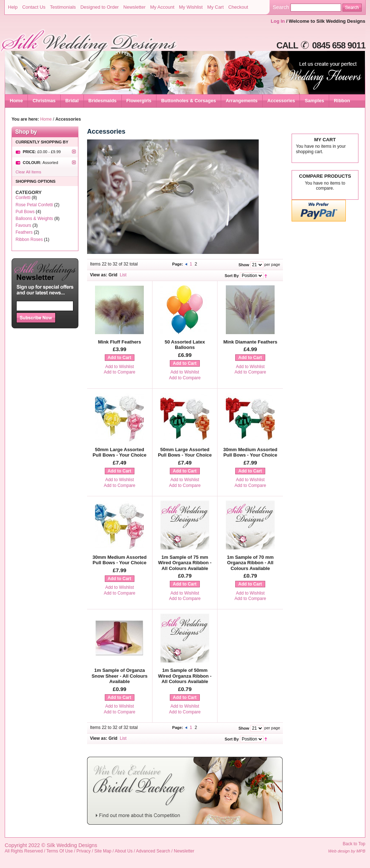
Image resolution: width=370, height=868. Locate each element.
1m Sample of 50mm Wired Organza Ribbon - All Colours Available (185, 676)
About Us (124, 851)
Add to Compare (119, 372)
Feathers (24, 232)
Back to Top (354, 844)
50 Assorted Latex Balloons (185, 345)
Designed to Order (99, 7)
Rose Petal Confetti (34, 205)
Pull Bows (25, 212)
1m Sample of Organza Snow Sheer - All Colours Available (119, 676)
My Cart (216, 7)
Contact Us (34, 7)
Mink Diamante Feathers (250, 342)
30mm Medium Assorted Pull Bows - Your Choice (250, 452)
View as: (99, 275)
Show (244, 265)
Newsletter (134, 7)
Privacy (84, 851)
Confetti (23, 198)
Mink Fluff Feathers (119, 342)
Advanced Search (153, 851)
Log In (278, 21)
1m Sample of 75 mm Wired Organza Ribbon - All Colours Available (185, 563)
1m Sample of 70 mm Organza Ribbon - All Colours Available (250, 563)
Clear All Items (28, 172)
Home (16, 101)
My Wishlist (191, 7)
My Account (162, 7)
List (123, 275)
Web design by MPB (347, 851)
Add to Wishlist (119, 367)
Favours (23, 225)
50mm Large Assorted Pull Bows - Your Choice (119, 452)
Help (13, 7)
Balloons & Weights (34, 219)
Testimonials (63, 7)
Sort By (232, 276)
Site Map (103, 851)
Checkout (238, 7)
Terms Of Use (59, 851)
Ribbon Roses (29, 239)
